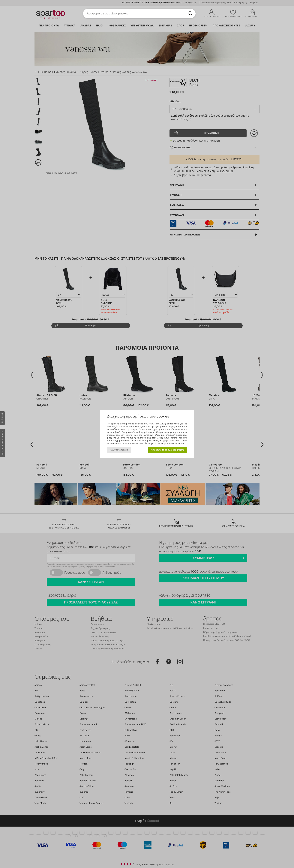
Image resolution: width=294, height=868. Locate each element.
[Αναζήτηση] (190, 13)
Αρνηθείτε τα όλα (119, 450)
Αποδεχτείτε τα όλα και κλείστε (168, 450)
